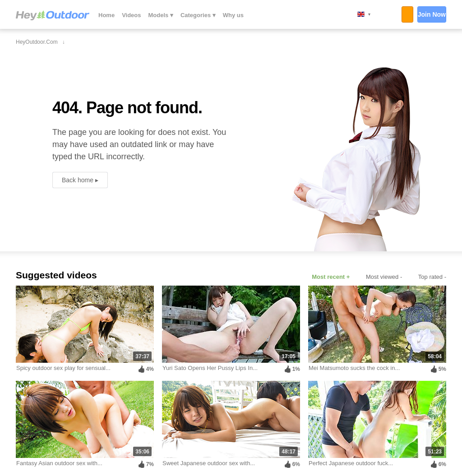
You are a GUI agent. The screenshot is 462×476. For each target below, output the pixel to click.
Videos (131, 15)
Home (106, 15)
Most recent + (331, 277)
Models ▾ (161, 15)
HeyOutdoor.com (53, 15)
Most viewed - (384, 277)
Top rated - (432, 277)
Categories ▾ (198, 15)
